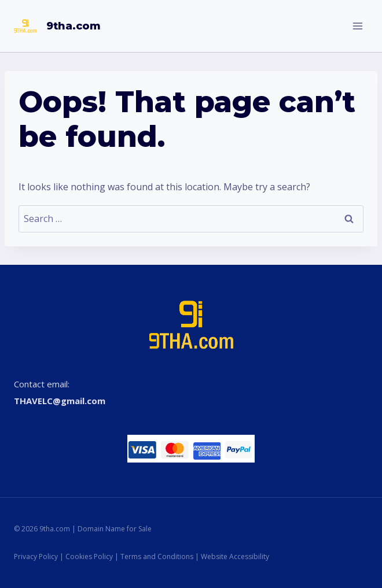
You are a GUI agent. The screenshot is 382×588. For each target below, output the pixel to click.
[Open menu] (357, 26)
